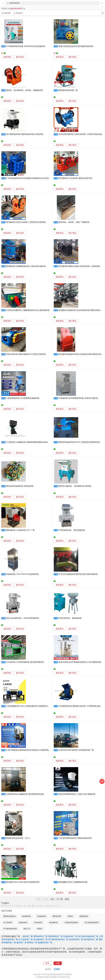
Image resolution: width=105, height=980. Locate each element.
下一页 (60, 899)
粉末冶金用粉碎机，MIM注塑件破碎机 (23, 618)
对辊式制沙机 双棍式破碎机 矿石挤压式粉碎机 (26, 354)
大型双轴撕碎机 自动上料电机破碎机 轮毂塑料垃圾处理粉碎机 (33, 706)
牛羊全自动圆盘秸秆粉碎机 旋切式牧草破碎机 (78, 574)
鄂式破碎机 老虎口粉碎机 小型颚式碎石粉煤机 (26, 222)
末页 (67, 899)
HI (20, 906)
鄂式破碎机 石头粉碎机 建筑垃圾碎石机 (75, 178)
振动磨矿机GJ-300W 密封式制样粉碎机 (23, 882)
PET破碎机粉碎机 (10, 929)
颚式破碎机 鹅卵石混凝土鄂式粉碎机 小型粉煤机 (79, 266)
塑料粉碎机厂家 (55, 936)
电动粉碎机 (42, 916)
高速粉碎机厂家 (70, 936)
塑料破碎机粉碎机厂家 (68, 90)
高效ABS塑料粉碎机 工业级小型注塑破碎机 (77, 794)
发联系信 (7, 57)
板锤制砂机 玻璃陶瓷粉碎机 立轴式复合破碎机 (26, 266)
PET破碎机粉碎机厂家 (58, 939)
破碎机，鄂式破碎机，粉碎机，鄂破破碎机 (24, 90)
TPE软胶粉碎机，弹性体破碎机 (72, 530)
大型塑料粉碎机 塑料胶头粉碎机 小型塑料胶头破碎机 (81, 706)
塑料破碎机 (84, 916)
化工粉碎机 (8, 922)
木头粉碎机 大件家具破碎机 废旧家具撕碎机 (25, 662)
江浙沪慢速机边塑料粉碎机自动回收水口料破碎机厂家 (29, 750)
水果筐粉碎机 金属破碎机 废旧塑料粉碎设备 (25, 794)
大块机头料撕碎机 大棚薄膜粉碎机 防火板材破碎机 (28, 310)
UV (48, 906)
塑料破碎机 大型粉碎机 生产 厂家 (20, 530)
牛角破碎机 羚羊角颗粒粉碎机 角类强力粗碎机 (78, 398)
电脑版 (57, 969)
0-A (2, 906)
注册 (58, 963)
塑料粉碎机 (57, 916)
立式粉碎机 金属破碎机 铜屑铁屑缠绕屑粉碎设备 (27, 442)
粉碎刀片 (27, 929)
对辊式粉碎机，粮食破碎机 (70, 618)
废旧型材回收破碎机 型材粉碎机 (20, 486)
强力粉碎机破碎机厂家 (88, 936)
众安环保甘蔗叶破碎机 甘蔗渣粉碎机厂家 (76, 750)
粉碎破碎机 (26, 916)
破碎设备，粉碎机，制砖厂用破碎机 (74, 222)
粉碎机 (70, 916)
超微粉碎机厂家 (45, 942)
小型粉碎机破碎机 (71, 922)
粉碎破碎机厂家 (91, 939)
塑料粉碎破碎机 (9, 916)
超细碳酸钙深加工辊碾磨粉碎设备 (73, 882)
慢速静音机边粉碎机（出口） (19, 838)
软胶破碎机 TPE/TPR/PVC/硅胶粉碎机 (22, 574)
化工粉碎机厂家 (26, 939)
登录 (47, 963)
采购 (102, 781)
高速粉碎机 (23, 922)
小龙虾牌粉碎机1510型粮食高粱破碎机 (23, 398)
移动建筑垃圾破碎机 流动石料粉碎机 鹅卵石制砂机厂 (81, 310)
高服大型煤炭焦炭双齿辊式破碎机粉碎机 (76, 46)
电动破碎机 (53, 922)
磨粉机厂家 (32, 942)
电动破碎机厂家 (41, 939)
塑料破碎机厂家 (41, 936)
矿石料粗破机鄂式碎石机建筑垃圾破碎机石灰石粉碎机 (29, 178)
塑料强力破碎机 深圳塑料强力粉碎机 (75, 486)
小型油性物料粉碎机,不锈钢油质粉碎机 (75, 838)
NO (33, 906)
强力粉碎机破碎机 (92, 922)
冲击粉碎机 (38, 922)
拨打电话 (20, 57)
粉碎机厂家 (28, 936)
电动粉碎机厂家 (76, 939)
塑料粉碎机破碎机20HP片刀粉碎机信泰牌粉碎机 (79, 442)
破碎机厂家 (22, 942)
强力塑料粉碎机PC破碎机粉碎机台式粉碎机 (25, 134)
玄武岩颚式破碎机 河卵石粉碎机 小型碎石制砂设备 (80, 134)
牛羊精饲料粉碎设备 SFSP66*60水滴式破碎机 (26, 46)
